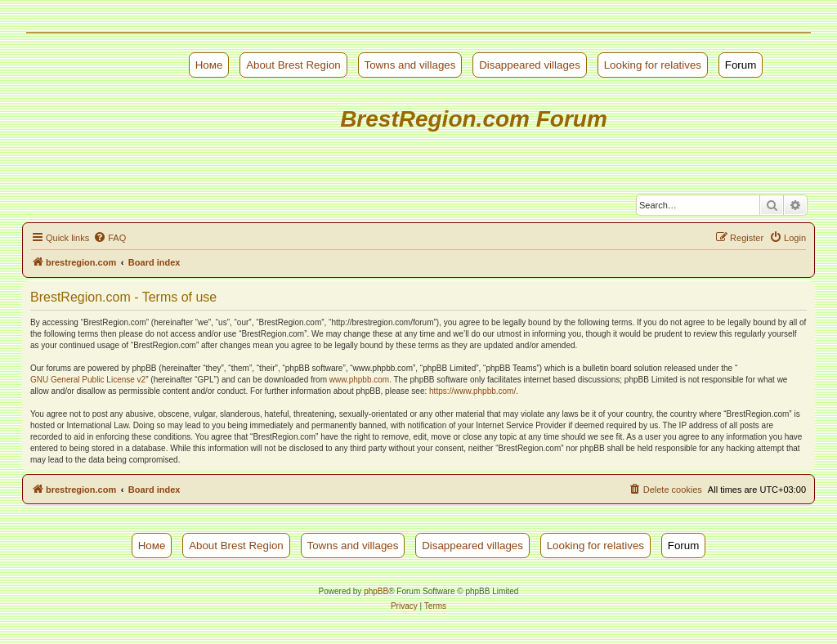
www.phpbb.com (359, 380)
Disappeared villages (530, 65)
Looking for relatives (653, 65)
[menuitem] (110, 238)
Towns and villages (410, 65)
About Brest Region (293, 65)
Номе (209, 65)
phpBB (376, 591)
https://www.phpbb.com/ (472, 391)
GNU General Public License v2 (88, 380)
